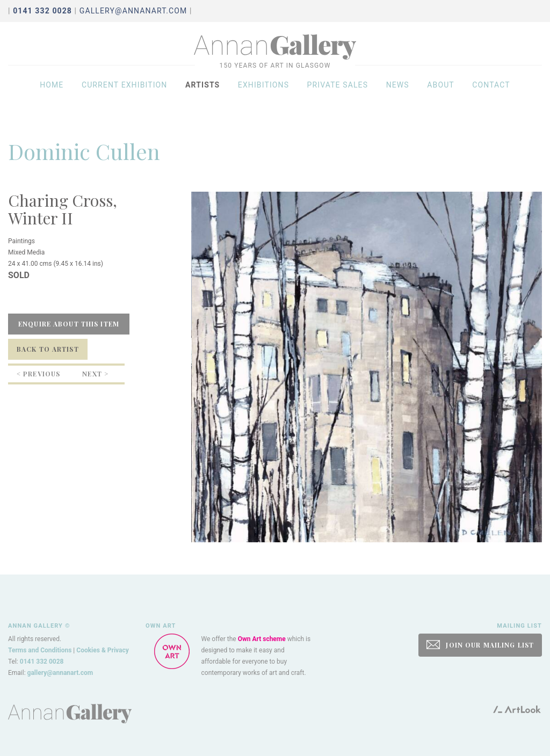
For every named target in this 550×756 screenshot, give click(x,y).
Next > (95, 374)
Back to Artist (48, 349)
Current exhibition (125, 92)
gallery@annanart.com (133, 11)
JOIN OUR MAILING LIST (480, 645)
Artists (202, 92)
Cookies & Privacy (103, 650)
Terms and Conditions (40, 650)
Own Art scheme (262, 639)
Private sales (338, 92)
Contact (491, 92)
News (398, 92)
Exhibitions (263, 92)
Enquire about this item (69, 324)
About (441, 92)
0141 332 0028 (42, 662)
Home (52, 92)
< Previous (38, 374)
